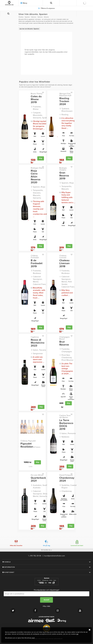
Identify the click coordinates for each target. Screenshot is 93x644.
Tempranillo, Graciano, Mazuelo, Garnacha (38, 194)
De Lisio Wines (37, 475)
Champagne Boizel (64, 338)
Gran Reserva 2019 (64, 176)
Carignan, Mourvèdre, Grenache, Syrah (40, 115)
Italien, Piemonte (69, 433)
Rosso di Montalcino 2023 (38, 343)
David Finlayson (66, 475)
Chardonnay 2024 (67, 479)
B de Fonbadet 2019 (37, 263)
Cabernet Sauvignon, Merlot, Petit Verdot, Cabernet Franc (68, 282)
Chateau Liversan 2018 (64, 263)
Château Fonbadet (35, 257)
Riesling (65, 115)
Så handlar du (47, 550)
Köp (41, 158)
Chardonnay (67, 491)
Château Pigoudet (28, 441)
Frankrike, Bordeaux (37, 272)
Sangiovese (38, 354)
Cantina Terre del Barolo (65, 416)
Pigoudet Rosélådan (30, 445)
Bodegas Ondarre (63, 169)
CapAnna (35, 337)
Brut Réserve (64, 343)
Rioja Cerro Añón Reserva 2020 (36, 177)
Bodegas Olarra (37, 168)
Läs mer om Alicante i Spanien (29, 29)
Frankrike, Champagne (67, 350)
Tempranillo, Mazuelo (67, 188)
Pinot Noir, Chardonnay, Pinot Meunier (67, 358)
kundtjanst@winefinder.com (54, 556)
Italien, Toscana (39, 350)
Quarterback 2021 (38, 479)
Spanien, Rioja (39, 187)
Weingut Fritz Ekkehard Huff (65, 95)
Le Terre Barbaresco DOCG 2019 (66, 425)
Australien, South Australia (40, 487)
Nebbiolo (65, 437)
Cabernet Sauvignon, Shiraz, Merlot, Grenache (41, 494)
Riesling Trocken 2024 (64, 101)
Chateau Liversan (63, 257)
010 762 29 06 (35, 556)
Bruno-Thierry (37, 94)
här (77, 634)
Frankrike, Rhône (37, 108)
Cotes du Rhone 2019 (36, 99)
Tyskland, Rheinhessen (67, 110)
